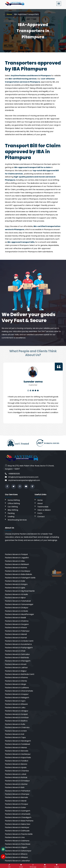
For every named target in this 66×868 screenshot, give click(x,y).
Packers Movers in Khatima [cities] (17, 621)
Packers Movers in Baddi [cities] (15, 618)
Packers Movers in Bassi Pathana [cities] (19, 821)
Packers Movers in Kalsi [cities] (15, 581)
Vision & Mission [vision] (44, 510)
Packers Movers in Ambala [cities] (16, 611)
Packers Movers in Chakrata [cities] (17, 727)
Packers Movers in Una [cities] (15, 837)
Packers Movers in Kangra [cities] (16, 584)
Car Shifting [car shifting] (13, 507)
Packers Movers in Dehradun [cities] (17, 654)
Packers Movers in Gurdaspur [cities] (18, 571)
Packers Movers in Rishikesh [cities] (17, 564)
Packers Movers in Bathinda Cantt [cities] (20, 674)
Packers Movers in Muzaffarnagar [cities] (19, 614)
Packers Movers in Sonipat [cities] (16, 714)
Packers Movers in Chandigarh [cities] (18, 817)
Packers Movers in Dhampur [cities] (17, 794)
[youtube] (26, 486)
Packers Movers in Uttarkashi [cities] (18, 814)
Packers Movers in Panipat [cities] (16, 554)
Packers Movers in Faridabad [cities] (17, 744)
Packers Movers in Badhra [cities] (16, 721)
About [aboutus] (40, 503)
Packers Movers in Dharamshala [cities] (19, 691)
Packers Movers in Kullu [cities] (15, 724)
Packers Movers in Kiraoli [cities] (16, 664)
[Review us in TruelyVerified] (32, 486)
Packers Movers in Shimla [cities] (16, 681)
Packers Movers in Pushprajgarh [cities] (19, 648)
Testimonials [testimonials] (43, 507)
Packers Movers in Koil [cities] (15, 734)
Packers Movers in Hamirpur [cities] (17, 827)
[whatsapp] (33, 866)
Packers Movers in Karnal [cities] (16, 638)
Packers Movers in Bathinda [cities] (17, 658)
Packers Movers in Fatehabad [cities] (18, 601)
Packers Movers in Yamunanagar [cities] (19, 604)
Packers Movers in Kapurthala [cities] (18, 758)
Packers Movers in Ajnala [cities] (16, 767)
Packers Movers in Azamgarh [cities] (18, 811)
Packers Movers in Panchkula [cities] (18, 844)
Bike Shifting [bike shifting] (13, 510)
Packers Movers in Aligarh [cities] (16, 847)
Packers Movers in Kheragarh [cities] (18, 661)
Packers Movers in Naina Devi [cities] (18, 824)
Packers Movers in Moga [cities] (15, 684)
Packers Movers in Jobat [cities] (16, 774)
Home (9, 14)
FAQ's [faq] (40, 513)
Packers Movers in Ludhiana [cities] (17, 688)
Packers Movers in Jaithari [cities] (16, 668)
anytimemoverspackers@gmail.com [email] (22, 480)
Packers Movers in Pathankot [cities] (18, 791)
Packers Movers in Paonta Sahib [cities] (19, 834)
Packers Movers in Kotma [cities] (16, 568)
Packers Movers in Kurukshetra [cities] (18, 644)
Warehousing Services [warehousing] (17, 520)
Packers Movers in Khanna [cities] (16, 678)
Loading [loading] (11, 517)
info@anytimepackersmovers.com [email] (22, 477)
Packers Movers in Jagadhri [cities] (17, 558)
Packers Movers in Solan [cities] (15, 807)
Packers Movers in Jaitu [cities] (15, 708)
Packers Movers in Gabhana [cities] (17, 841)
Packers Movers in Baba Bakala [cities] (18, 574)
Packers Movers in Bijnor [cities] (15, 598)
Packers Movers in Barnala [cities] (16, 797)
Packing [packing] (11, 513)
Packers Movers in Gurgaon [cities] (17, 624)
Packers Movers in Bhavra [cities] (16, 854)
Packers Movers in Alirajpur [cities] (17, 711)
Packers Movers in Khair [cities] (15, 651)
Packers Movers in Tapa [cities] (15, 737)
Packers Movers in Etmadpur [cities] (17, 781)
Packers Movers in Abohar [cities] (16, 784)
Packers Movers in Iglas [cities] (15, 588)
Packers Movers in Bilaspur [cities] (16, 857)
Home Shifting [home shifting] (14, 500)
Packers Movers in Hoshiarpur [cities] (18, 754)
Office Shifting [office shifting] (14, 503)
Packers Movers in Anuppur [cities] (17, 694)
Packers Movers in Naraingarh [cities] (18, 741)
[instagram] (20, 486)
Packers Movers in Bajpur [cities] (16, 671)
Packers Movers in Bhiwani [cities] (16, 704)
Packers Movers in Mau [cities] (15, 561)
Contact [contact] (41, 517)
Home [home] (40, 500)
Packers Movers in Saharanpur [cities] (18, 851)
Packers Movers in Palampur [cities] (17, 631)
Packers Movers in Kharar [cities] (16, 628)
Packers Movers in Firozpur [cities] (17, 804)
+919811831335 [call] (12, 474)
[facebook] (7, 486)
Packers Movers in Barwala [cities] (17, 751)
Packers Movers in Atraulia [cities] (16, 594)
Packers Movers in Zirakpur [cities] (17, 608)
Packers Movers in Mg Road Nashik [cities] (20, 591)
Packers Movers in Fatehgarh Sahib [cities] (20, 578)
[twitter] (14, 486)
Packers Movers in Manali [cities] (16, 634)
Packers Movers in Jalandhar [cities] (17, 861)
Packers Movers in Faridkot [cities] (17, 761)
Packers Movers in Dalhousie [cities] (17, 831)
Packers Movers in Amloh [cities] (16, 731)
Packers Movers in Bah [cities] (15, 787)
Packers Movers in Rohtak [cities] (16, 777)
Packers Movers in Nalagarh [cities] (17, 698)
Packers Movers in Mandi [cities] (16, 801)
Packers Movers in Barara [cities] (16, 764)
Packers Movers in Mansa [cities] (16, 748)
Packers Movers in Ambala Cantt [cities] (19, 641)
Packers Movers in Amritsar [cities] (17, 718)
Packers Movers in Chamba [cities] (17, 771)
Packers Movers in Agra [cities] (15, 701)
